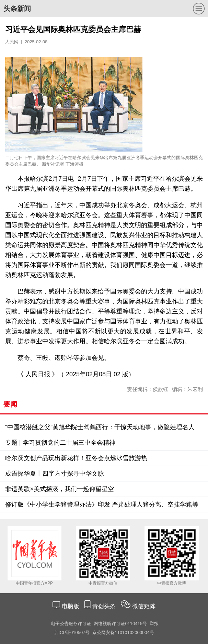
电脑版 (70, 606)
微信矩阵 (144, 606)
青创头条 (105, 606)
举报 (154, 624)
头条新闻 (17, 9)
